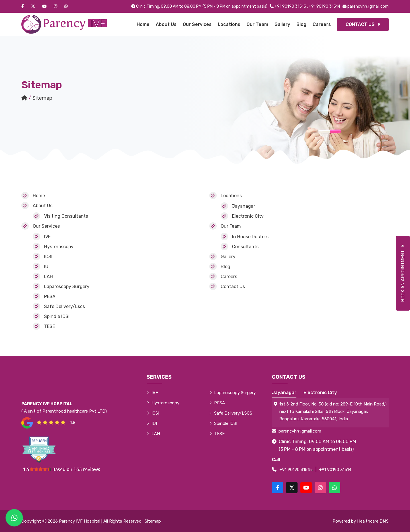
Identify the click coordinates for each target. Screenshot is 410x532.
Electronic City (248, 216)
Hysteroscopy (59, 247)
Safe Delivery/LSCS (231, 413)
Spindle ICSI (57, 316)
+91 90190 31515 (290, 6)
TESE (50, 326)
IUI (47, 267)
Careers (322, 24)
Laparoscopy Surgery (67, 287)
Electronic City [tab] (320, 393)
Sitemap (153, 521)
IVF (47, 237)
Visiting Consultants (66, 216)
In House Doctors (250, 237)
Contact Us (363, 24)
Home (143, 24)
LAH (49, 277)
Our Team (257, 24)
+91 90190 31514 (324, 6)
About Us (166, 24)
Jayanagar (244, 206)
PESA (50, 296)
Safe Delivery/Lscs (64, 306)
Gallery (282, 24)
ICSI (48, 257)
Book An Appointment (403, 273)
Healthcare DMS (373, 521)
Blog (301, 24)
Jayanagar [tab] (284, 393)
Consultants (245, 247)
